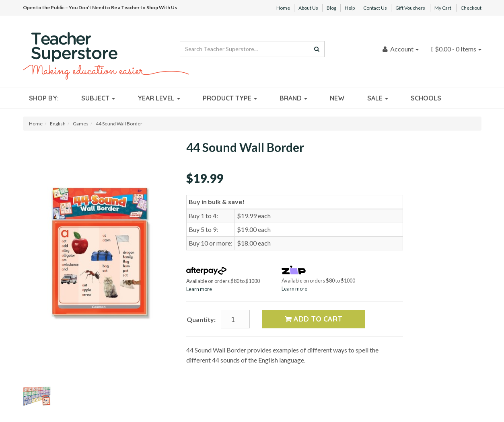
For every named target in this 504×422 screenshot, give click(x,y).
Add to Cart (314, 319)
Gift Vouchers (410, 8)
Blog (331, 8)
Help (350, 8)
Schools (426, 98)
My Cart (443, 8)
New (337, 98)
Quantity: (201, 319)
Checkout (471, 8)
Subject (98, 98)
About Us (308, 8)
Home (283, 8)
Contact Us (375, 8)
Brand (293, 98)
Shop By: (44, 98)
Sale (378, 98)
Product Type (230, 98)
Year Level (159, 98)
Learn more (199, 289)
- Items (456, 49)
